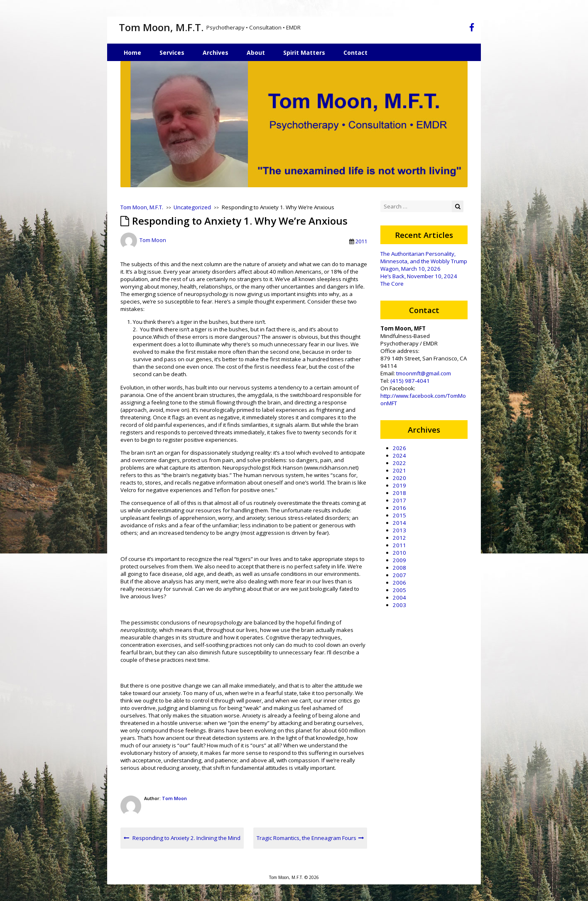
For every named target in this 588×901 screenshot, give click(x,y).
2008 (399, 568)
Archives (216, 53)
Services (172, 53)
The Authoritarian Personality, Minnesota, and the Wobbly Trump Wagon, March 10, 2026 (424, 261)
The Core (392, 284)
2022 (399, 463)
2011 (361, 241)
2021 (399, 470)
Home (132, 53)
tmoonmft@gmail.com (424, 373)
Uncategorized (192, 207)
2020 (399, 478)
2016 (399, 508)
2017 (399, 500)
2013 (399, 530)
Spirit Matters (304, 53)
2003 (399, 605)
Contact (355, 53)
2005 (399, 590)
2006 (399, 583)
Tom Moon (153, 240)
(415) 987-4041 (410, 381)
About (256, 53)
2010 (399, 553)
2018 (399, 493)
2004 (399, 597)
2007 (399, 575)
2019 (399, 485)
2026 (399, 448)
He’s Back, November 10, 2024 (419, 276)
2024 (399, 455)
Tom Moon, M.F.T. (161, 27)
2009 (399, 560)
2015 (399, 515)
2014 (399, 523)
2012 (399, 538)
